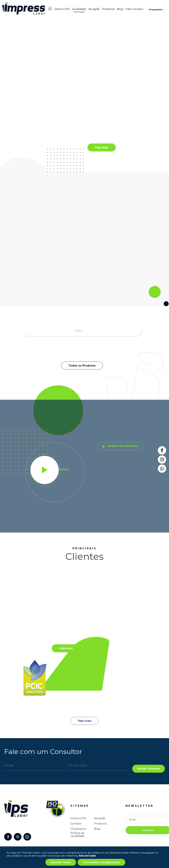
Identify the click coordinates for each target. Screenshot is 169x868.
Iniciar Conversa (149, 769)
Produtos (108, 9)
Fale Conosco (134, 9)
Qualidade (79, 11)
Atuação (94, 9)
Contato (76, 824)
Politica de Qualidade (78, 835)
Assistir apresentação (121, 446)
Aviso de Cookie (87, 856)
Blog (120, 9)
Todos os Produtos (82, 366)
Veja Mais (102, 148)
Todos (78, 331)
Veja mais (85, 721)
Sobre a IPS (62, 9)
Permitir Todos (61, 862)
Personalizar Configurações (101, 862)
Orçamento (156, 9)
